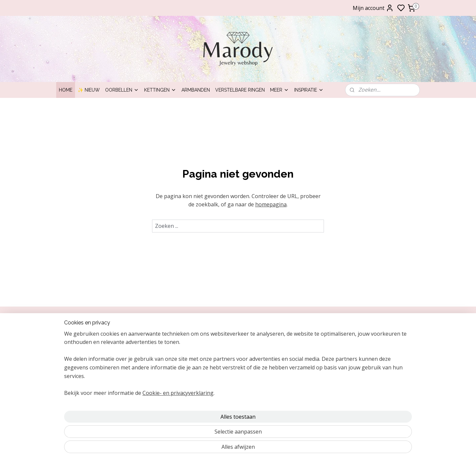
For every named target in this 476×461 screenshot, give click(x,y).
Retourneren (73, 358)
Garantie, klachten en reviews (91, 373)
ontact (69, 343)
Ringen (358, 366)
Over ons (69, 336)
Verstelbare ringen (240, 90)
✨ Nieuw (89, 90)
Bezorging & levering (82, 366)
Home (66, 90)
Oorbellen (122, 90)
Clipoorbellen (364, 336)
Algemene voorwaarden (85, 380)
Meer (279, 90)
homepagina (271, 204)
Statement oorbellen (372, 373)
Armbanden (196, 90)
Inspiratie (309, 90)
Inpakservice (73, 351)
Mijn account (373, 8)
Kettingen (160, 90)
